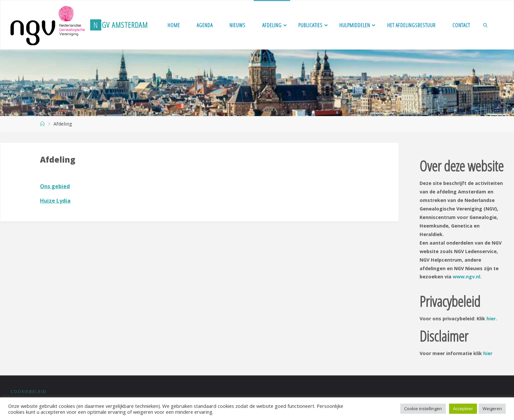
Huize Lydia (55, 201)
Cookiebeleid (29, 391)
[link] (485, 25)
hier (488, 353)
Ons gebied (55, 186)
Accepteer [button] (463, 409)
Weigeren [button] (492, 409)
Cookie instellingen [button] (423, 409)
